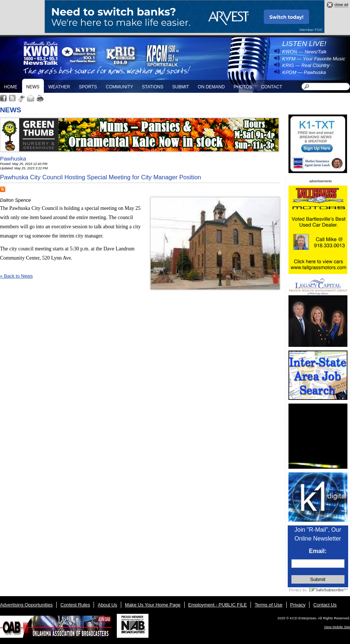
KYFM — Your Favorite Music (314, 59)
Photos (243, 87)
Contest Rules (75, 605)
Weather (59, 87)
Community (119, 87)
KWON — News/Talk (304, 52)
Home (11, 87)
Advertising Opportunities (26, 605)
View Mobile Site (337, 627)
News (33, 87)
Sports (88, 87)
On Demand (211, 87)
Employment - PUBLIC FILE (218, 605)
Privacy (298, 605)
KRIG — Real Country (306, 65)
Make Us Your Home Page (153, 605)
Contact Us (325, 605)
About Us (107, 605)
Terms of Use (268, 605)
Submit (180, 87)
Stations (153, 87)
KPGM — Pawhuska (304, 72)
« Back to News (16, 276)
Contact (272, 87)
